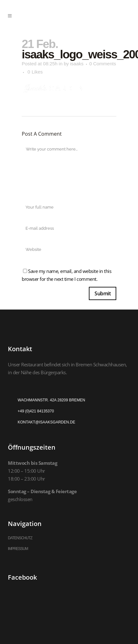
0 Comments (103, 64)
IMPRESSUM (18, 549)
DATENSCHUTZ (20, 538)
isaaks (77, 64)
